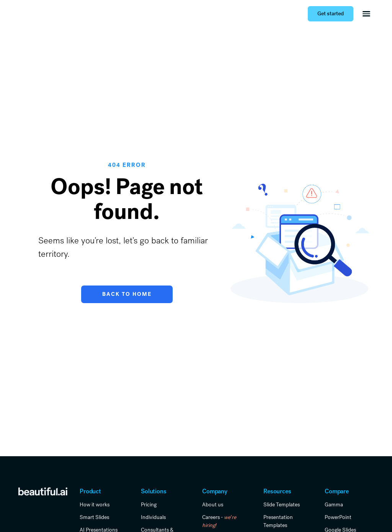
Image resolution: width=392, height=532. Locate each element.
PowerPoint (338, 517)
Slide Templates (282, 504)
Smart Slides (94, 517)
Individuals (153, 517)
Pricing (149, 504)
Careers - (219, 521)
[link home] (43, 491)
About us (213, 504)
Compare (337, 491)
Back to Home (127, 294)
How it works (95, 504)
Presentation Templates (278, 521)
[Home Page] (31, 14)
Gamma (334, 504)
